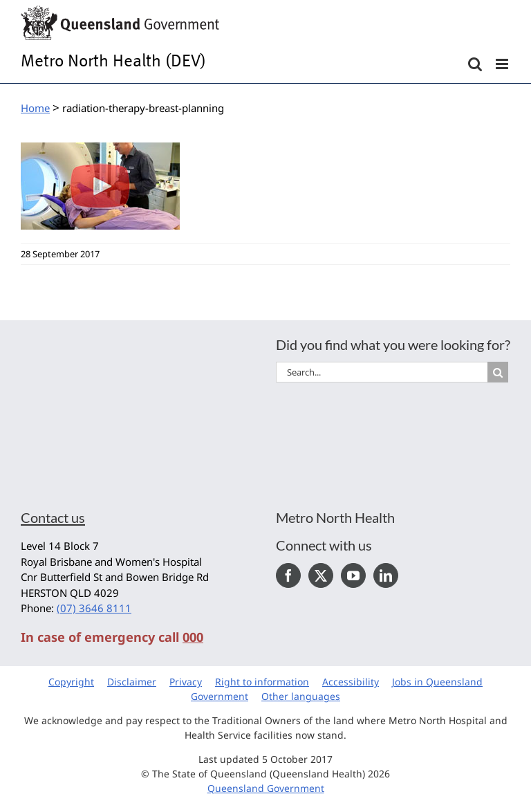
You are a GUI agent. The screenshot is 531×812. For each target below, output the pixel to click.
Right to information (262, 682)
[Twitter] (321, 575)
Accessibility (351, 682)
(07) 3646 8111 (94, 608)
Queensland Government (266, 788)
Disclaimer (132, 682)
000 (193, 637)
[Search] (498, 372)
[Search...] (382, 372)
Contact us (53, 517)
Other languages (301, 696)
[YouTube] (353, 575)
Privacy (186, 682)
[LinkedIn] (386, 575)
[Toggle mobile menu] (503, 64)
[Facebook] (288, 575)
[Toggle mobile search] (475, 64)
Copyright (71, 682)
